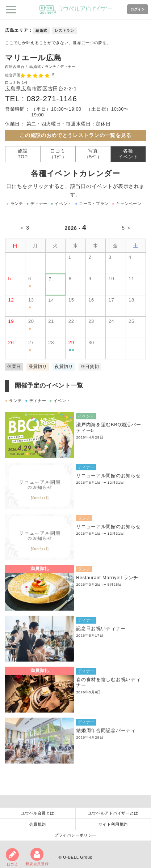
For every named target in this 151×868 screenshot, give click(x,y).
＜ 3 (24, 228)
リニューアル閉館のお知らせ (108, 476)
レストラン (64, 31)
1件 (25, 83)
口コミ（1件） (58, 154)
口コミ (12, 857)
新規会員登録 (37, 857)
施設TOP (23, 154)
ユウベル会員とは (38, 813)
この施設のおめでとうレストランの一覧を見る (75, 135)
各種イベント (128, 154)
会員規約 (38, 824)
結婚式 (41, 31)
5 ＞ (127, 228)
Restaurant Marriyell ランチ (107, 578)
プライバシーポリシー (75, 835)
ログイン (138, 9)
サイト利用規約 (113, 824)
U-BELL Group (78, 857)
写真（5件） (93, 154)
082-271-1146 (52, 99)
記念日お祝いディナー (101, 629)
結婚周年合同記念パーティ (106, 731)
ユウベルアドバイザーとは (113, 813)
